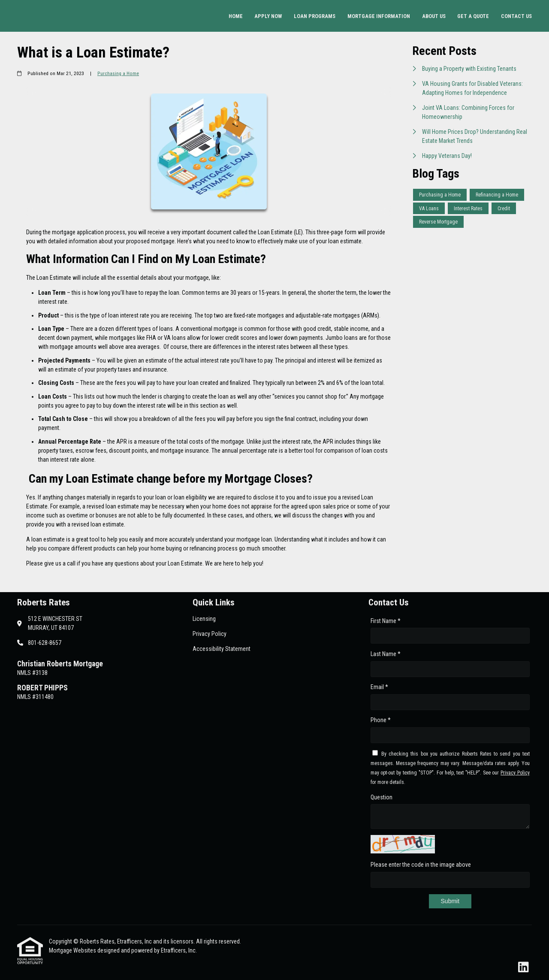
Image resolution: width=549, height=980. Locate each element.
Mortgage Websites (73, 950)
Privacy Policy (515, 773)
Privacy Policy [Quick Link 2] (210, 634)
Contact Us (516, 16)
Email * (379, 687)
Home (236, 16)
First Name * (386, 621)
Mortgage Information (379, 16)
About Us (434, 16)
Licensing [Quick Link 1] (204, 619)
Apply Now (268, 16)
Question (382, 797)
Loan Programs (315, 16)
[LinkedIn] (523, 968)
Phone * (381, 720)
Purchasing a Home (118, 73)
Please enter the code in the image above (421, 865)
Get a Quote (473, 16)
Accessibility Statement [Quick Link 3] (222, 649)
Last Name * (386, 654)
